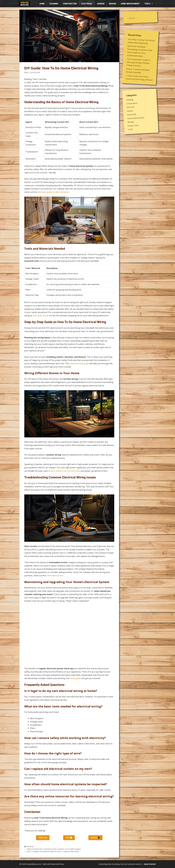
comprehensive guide (79, 363)
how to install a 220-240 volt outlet (64, 471)
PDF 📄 (69, 838)
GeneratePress (57, 864)
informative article (55, 576)
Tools (150, 4)
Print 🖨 (43, 838)
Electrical (87, 4)
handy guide (75, 678)
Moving (113, 4)
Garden (101, 4)
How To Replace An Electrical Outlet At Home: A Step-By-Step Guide (53, 851)
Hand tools (132, 114)
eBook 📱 (95, 838)
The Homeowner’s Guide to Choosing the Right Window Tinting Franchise (138, 62)
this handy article (41, 316)
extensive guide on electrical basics (53, 192)
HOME (42, 4)
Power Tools (133, 125)
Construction (70, 4)
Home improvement (130, 4)
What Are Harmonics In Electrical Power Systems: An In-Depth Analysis (54, 849)
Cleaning (54, 4)
